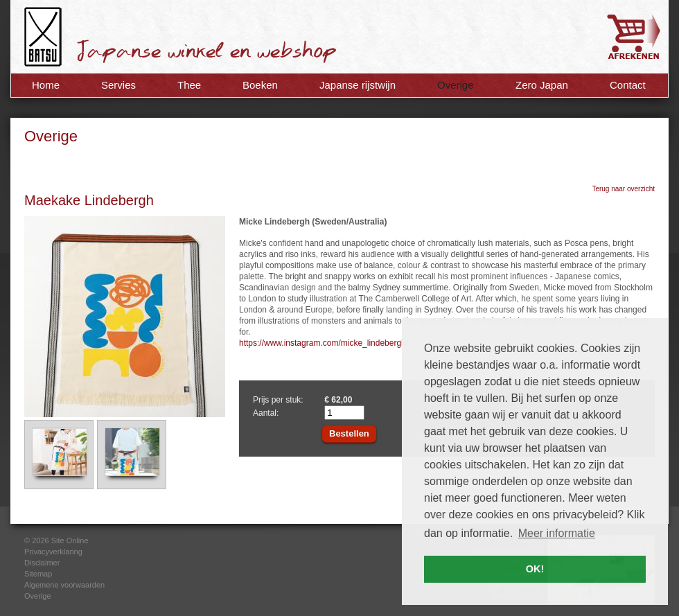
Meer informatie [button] (557, 533)
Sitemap (38, 574)
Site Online (70, 540)
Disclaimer (42, 563)
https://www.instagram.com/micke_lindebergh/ (324, 343)
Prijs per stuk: (278, 400)
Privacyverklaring (53, 552)
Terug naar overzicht (623, 189)
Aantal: (266, 413)
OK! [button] (535, 569)
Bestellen (349, 433)
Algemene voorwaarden (64, 585)
